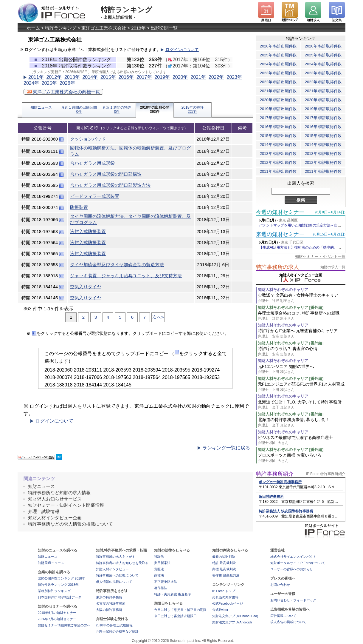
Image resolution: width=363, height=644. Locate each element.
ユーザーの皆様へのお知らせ (292, 569)
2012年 (54, 77)
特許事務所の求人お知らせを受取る (122, 563)
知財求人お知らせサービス (55, 499)
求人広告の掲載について (288, 622)
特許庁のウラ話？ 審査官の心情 (302, 351)
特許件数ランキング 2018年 (58, 585)
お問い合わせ (280, 585)
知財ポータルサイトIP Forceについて (298, 563)
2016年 (126, 77)
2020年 (180, 77)
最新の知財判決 (224, 557)
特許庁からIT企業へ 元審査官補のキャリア (302, 333)
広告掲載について (283, 616)
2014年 (90, 77)
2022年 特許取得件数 (323, 82)
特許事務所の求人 (277, 267)
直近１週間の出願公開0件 (79, 110)
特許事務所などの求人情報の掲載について (70, 524)
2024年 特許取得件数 (323, 64)
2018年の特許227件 (193, 110)
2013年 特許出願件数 (278, 154)
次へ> (158, 317)
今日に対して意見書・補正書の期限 (180, 610)
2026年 (67, 83)
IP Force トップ (224, 591)
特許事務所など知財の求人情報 (59, 493)
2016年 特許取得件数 (323, 127)
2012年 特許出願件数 (278, 162)
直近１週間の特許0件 (117, 110)
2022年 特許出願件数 (278, 82)
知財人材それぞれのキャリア (283, 290)
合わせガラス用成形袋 (92, 163)
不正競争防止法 (166, 582)
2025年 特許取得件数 (323, 55)
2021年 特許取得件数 (323, 91)
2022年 (216, 77)
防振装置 (79, 207)
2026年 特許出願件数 (278, 46)
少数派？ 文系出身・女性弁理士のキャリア (302, 298)
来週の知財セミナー (280, 234)
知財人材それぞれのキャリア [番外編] (291, 308)
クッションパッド (88, 139)
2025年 (49, 83)
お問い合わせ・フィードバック (293, 600)
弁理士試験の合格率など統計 (117, 631)
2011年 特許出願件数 (278, 171)
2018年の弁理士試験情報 (114, 625)
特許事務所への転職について (117, 575)
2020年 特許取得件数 (323, 100)
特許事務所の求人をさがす (116, 557)
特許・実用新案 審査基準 (173, 594)
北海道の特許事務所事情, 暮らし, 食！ (302, 422)
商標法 (159, 575)
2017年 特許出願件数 (278, 118)
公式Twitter (220, 610)
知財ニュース (41, 107)
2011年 (36, 77)
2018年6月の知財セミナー (57, 613)
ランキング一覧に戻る (226, 448)
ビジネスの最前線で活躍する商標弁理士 (302, 440)
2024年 (31, 83)
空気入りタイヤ (86, 287)
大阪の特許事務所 (109, 610)
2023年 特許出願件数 (278, 73)
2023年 (234, 77)
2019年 (162, 77)
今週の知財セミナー (280, 212)
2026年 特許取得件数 (323, 46)
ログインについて (182, 50)
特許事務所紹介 (275, 474)
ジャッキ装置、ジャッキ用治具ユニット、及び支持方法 (126, 276)
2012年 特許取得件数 (323, 162)
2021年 (198, 77)
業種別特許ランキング (54, 591)
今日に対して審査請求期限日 (175, 616)
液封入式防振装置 (88, 231)
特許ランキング (61, 28)
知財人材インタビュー (112, 569)
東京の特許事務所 (109, 597)
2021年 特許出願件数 (278, 91)
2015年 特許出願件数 (278, 136)
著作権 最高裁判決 (226, 575)
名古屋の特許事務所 (111, 603)
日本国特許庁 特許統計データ (60, 597)
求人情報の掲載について (114, 582)
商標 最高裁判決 (224, 569)
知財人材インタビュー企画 (55, 518)
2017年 (144, 77)
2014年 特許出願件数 (278, 145)
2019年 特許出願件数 (278, 109)
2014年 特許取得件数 (323, 145)
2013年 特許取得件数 (323, 154)
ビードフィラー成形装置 (95, 196)
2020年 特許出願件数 (278, 100)
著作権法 (161, 588)
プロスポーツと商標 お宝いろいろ (302, 458)
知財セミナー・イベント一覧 (320, 256)
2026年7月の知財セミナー (57, 619)
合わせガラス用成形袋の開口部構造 (106, 174)
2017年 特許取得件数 (323, 118)
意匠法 (159, 569)
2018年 (138, 28)
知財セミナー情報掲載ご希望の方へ (64, 625)
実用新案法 (162, 563)
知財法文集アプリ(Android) (232, 622)
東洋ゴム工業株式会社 (104, 28)
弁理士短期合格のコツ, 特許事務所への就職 (302, 316)
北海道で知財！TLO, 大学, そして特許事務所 (302, 405)
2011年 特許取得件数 (323, 171)
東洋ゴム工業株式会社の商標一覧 (63, 92)
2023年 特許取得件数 (323, 73)
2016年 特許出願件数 (278, 127)
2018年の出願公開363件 (155, 110)
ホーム (33, 28)
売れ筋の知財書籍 (225, 597)
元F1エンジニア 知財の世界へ (302, 369)
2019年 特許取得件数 (323, 109)
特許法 (159, 557)
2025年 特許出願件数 (278, 55)
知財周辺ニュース (51, 563)
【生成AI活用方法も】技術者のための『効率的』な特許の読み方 (311, 247)
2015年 (108, 77)
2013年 (72, 77)
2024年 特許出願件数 (278, 64)
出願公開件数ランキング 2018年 (62, 578)
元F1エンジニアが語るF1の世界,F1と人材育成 (302, 387)
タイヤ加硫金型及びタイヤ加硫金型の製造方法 (117, 265)
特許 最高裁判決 (224, 563)
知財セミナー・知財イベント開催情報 (66, 505)
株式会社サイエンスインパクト (293, 557)
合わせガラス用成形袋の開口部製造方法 (110, 185)
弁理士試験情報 (44, 511)
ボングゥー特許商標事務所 (280, 482)
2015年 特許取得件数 (323, 136)
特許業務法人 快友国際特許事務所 (286, 511)
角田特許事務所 (271, 497)
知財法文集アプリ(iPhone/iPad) (235, 616)
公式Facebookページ (228, 603)
